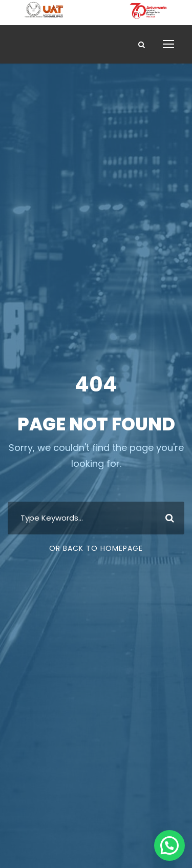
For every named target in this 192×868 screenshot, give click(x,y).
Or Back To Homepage (96, 548)
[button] (169, 845)
